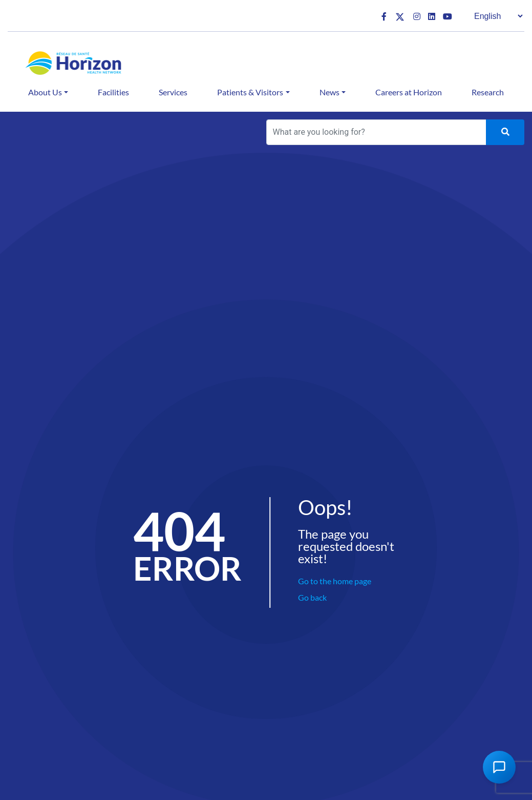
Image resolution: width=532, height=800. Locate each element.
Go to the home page (335, 581)
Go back (312, 597)
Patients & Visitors (250, 92)
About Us (45, 92)
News (329, 92)
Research (488, 92)
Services (173, 92)
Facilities (113, 92)
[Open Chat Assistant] (499, 767)
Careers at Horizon (409, 92)
